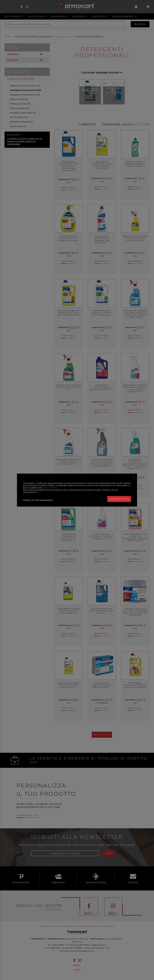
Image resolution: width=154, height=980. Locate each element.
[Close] (134, 478)
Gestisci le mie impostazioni (38, 500)
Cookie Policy (50, 488)
